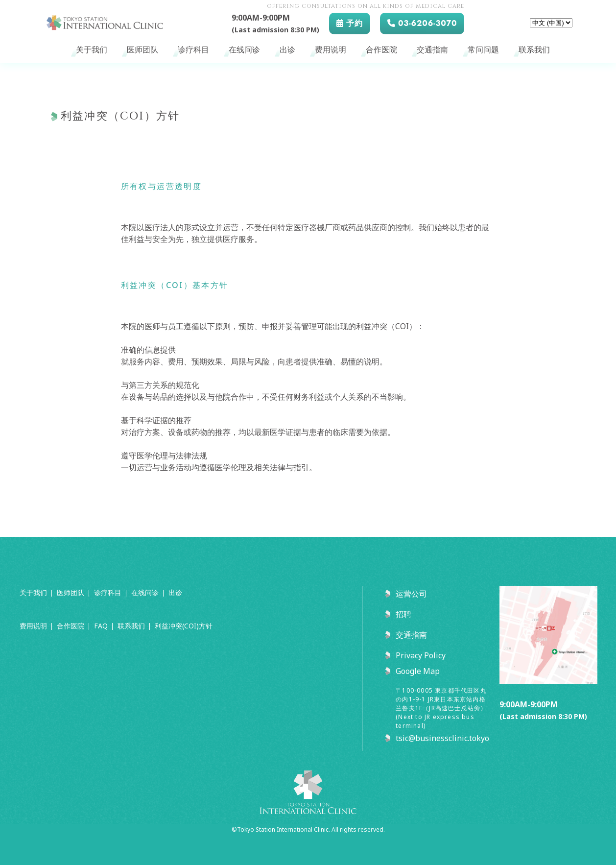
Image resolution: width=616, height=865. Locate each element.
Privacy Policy (421, 655)
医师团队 (142, 50)
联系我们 (534, 50)
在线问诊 (244, 50)
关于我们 (92, 50)
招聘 (403, 614)
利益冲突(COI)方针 (184, 626)
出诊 (287, 50)
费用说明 (331, 50)
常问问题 (483, 50)
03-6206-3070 (422, 23)
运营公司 (411, 594)
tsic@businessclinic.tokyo (442, 738)
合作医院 (381, 50)
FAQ (101, 626)
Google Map (418, 671)
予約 (350, 23)
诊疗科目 (193, 50)
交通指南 (432, 50)
